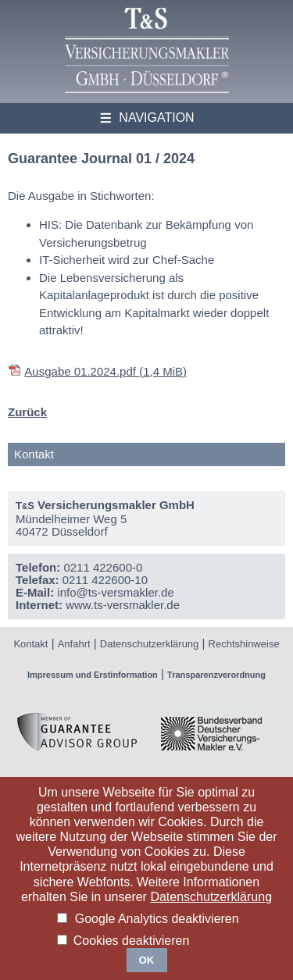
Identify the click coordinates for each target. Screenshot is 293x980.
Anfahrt (74, 644)
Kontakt (30, 644)
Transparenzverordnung (216, 675)
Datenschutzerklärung (149, 644)
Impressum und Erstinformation (93, 675)
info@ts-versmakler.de (115, 592)
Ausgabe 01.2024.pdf (105, 371)
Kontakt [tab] (34, 454)
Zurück (27, 412)
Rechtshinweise (244, 644)
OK (147, 960)
